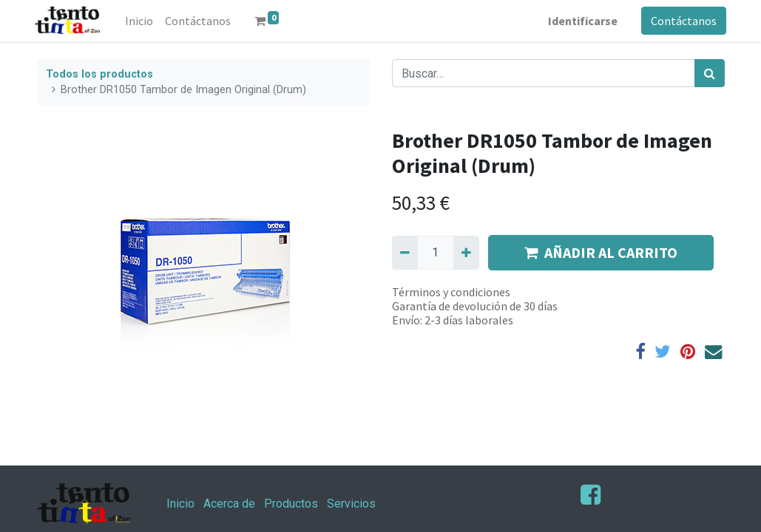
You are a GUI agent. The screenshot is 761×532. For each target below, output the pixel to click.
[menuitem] (141, 21)
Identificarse (581, 21)
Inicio (180, 504)
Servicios (351, 504)
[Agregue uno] (466, 253)
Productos (291, 504)
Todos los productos (99, 74)
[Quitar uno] (405, 253)
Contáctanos (682, 21)
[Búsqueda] (710, 73)
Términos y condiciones (451, 292)
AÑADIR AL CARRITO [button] (601, 252)
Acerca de (229, 504)
